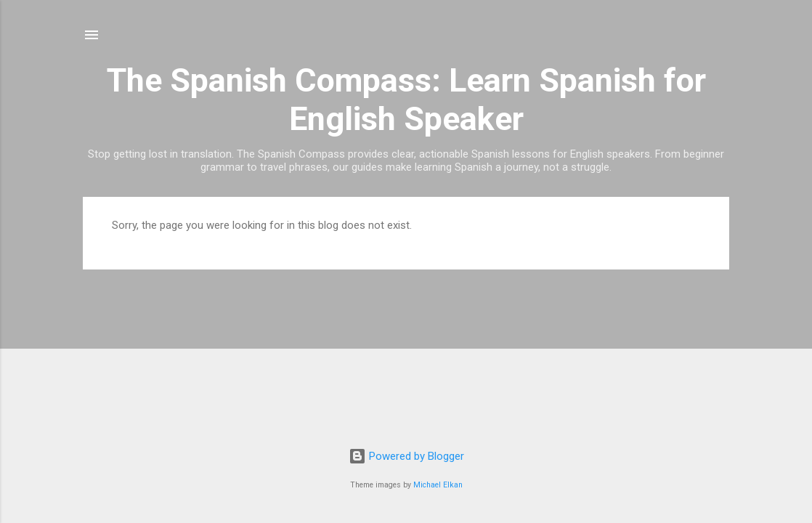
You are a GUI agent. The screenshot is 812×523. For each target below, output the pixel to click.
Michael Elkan (438, 485)
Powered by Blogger (406, 456)
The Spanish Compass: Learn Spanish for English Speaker (406, 100)
